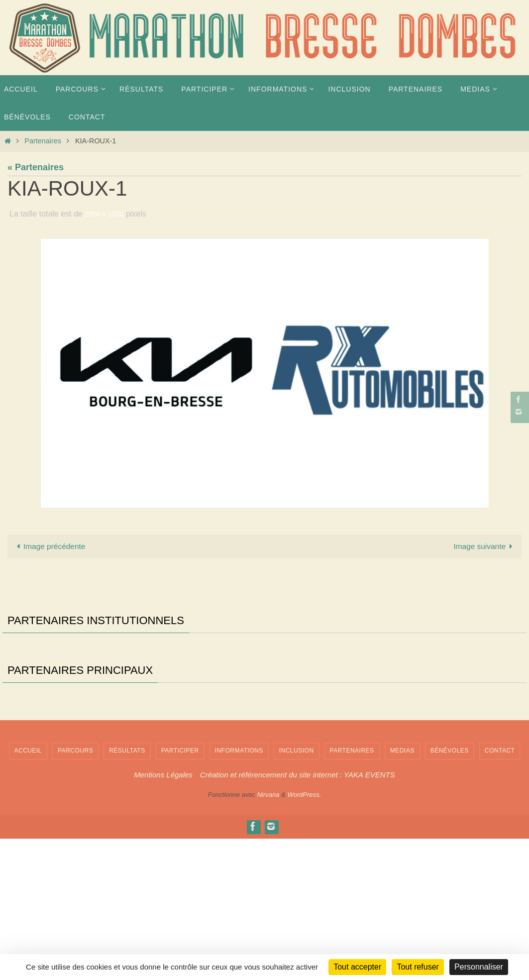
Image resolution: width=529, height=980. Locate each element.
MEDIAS (402, 892)
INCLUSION (297, 892)
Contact (500, 892)
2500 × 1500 (107, 214)
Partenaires (43, 141)
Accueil (28, 892)
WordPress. (304, 936)
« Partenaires (36, 167)
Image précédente (55, 547)
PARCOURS (75, 892)
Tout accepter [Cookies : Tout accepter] (357, 967)
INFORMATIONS (239, 892)
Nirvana (268, 936)
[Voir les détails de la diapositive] (42, 680)
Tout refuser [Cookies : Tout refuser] (418, 967)
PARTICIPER (180, 892)
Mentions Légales (163, 916)
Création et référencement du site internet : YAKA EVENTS (298, 916)
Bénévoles (450, 892)
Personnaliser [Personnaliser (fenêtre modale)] (479, 967)
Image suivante (479, 547)
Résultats (127, 892)
